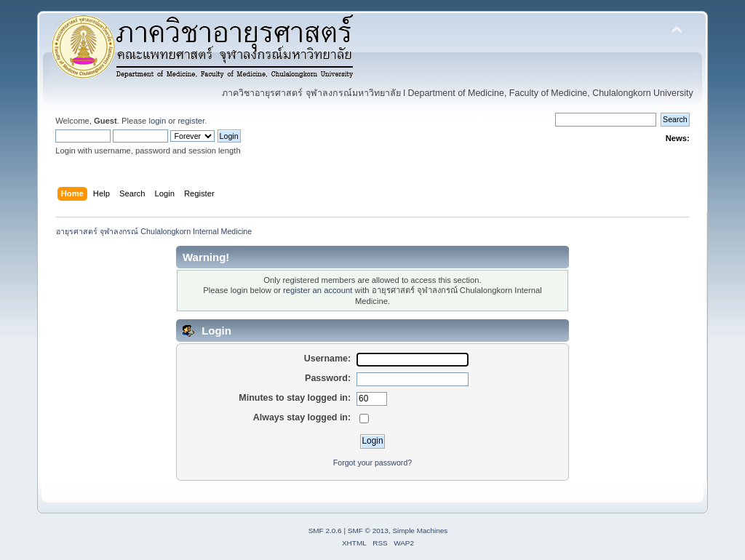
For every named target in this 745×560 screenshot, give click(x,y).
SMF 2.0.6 (325, 531)
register (191, 121)
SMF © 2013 (368, 531)
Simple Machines (420, 531)
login (157, 121)
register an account (318, 290)
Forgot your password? (372, 463)
